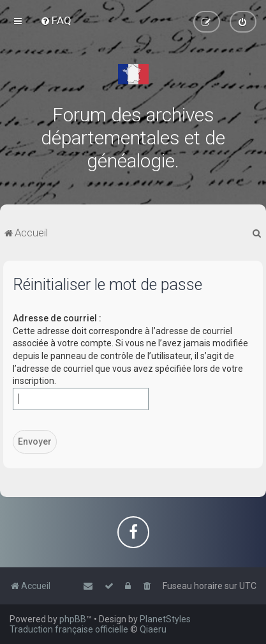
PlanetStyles (165, 619)
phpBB (73, 619)
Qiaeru (153, 629)
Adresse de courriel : (57, 318)
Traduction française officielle (69, 629)
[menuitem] (56, 20)
